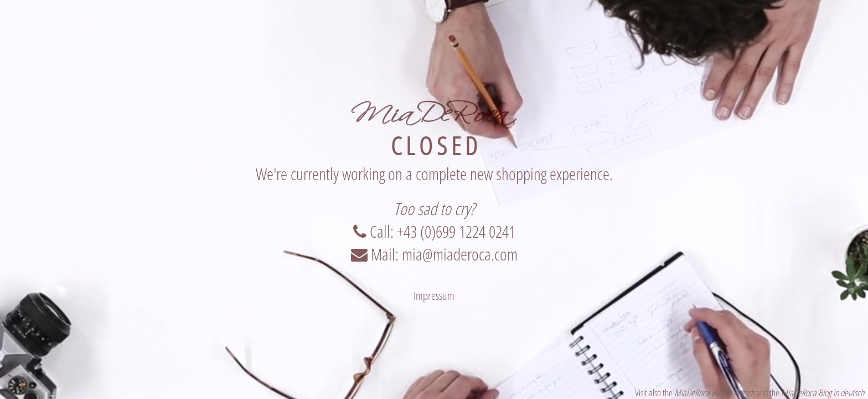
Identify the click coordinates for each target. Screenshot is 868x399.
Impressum (434, 296)
